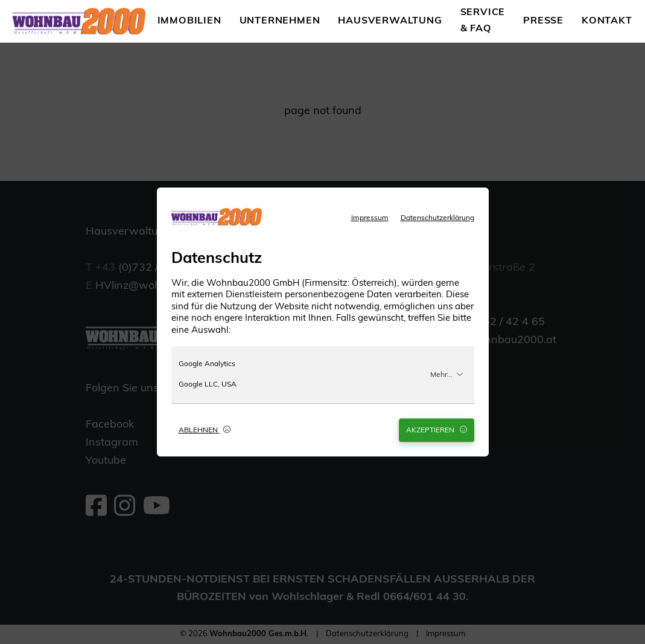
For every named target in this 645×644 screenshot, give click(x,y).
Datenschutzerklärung (437, 218)
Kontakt (607, 21)
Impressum (370, 218)
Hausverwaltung (390, 21)
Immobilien (189, 21)
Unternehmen (280, 21)
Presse (543, 21)
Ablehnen (205, 430)
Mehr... (447, 374)
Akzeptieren (437, 430)
